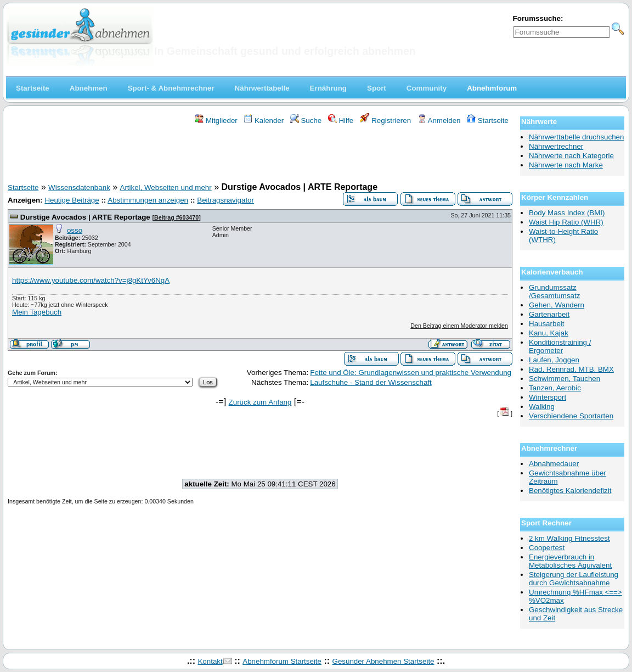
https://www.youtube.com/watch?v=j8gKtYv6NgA (91, 280)
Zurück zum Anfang (260, 402)
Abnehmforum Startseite (282, 661)
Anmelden (439, 121)
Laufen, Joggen (554, 360)
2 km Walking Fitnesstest (569, 538)
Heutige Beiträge (72, 200)
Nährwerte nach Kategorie (571, 156)
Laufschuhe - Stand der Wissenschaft (371, 382)
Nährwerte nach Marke (566, 165)
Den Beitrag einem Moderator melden (459, 326)
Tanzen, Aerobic (555, 388)
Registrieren (386, 121)
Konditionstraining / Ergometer (560, 346)
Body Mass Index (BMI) (567, 213)
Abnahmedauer (554, 464)
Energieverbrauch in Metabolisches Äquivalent (570, 561)
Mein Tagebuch (37, 312)
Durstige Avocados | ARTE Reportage (85, 217)
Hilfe (341, 121)
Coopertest (547, 548)
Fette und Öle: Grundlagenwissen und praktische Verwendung (411, 373)
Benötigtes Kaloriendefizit (570, 491)
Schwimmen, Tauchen (565, 379)
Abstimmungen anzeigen (148, 200)
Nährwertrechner (556, 146)
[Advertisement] (260, 155)
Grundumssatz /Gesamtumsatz (554, 292)
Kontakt (210, 661)
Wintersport (548, 397)
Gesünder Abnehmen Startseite (383, 661)
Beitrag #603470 (176, 217)
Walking (542, 407)
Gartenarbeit (549, 314)
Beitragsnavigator (225, 200)
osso (75, 230)
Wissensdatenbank (79, 187)
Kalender (264, 121)
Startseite (488, 121)
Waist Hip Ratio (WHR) (566, 222)
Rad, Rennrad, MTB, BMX (571, 369)
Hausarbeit (546, 324)
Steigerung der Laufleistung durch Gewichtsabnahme (574, 579)
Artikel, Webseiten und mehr (166, 187)
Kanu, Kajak (549, 333)
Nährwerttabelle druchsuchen (576, 137)
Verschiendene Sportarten (571, 416)
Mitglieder (216, 121)
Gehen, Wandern (557, 305)
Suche (306, 121)
